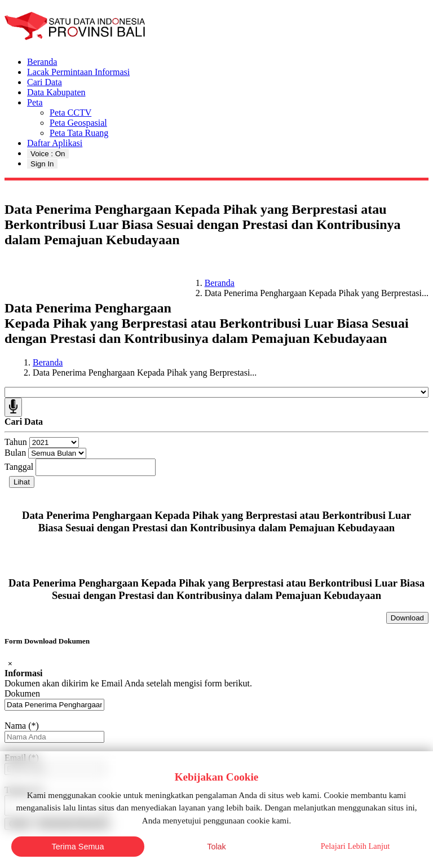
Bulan (15, 453)
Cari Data (45, 82)
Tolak (216, 847)
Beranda (42, 62)
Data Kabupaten (56, 92)
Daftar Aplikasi (55, 143)
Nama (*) (22, 726)
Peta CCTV (70, 113)
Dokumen (22, 693)
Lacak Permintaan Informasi (78, 72)
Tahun (16, 442)
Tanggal (19, 467)
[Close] (10, 664)
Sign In (42, 164)
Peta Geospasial (78, 123)
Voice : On (48, 154)
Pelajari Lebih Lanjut (355, 846)
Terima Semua (78, 847)
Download (407, 618)
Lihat (22, 482)
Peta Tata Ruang (79, 133)
